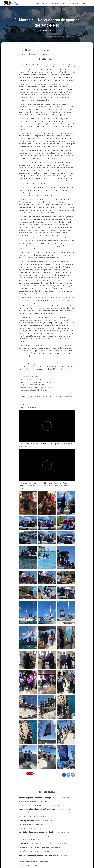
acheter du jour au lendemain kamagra (35, 798)
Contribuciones (73, 3)
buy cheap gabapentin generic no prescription (38, 855)
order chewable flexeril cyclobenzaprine (36, 843)
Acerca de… (45, 3)
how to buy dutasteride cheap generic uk (36, 832)
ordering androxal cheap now (32, 821)
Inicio (37, 3)
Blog (64, 3)
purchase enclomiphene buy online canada (37, 809)
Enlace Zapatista (45, 50)
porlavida (30, 773)
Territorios (56, 3)
